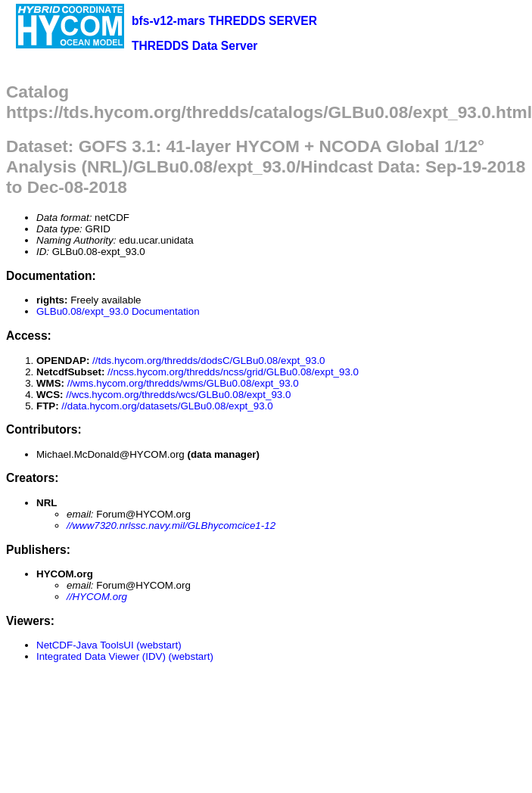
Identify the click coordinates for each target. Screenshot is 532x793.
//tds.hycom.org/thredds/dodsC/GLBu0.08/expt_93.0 (208, 361)
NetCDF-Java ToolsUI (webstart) (109, 645)
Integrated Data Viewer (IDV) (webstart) (125, 656)
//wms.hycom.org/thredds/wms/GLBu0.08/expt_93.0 (183, 383)
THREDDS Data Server (194, 46)
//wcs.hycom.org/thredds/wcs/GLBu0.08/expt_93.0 (178, 395)
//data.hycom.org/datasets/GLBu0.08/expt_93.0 (167, 406)
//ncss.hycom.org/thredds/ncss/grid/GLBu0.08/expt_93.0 (233, 372)
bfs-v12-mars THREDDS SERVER (224, 21)
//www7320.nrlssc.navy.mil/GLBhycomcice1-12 (171, 526)
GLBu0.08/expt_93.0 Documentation (118, 311)
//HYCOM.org (97, 597)
